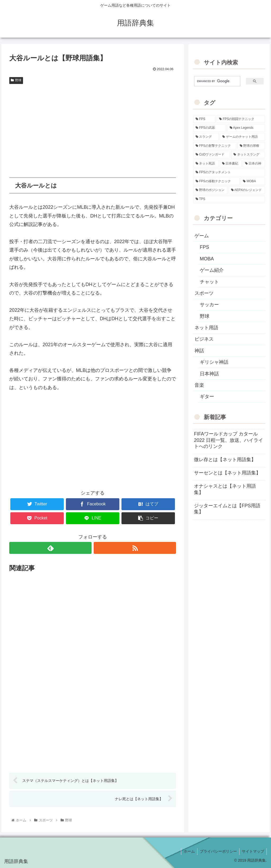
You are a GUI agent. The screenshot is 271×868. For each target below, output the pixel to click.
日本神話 (209, 374)
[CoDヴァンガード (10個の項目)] (212, 155)
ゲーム (202, 236)
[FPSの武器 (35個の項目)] (210, 128)
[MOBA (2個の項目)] (253, 181)
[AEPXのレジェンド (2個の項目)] (247, 190)
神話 (199, 351)
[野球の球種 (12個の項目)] (251, 146)
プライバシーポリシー (218, 852)
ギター (207, 397)
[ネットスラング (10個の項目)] (248, 155)
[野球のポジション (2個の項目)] (210, 190)
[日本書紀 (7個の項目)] (231, 164)
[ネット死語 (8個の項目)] (206, 164)
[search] (215, 81)
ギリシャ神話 (214, 362)
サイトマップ (253, 852)
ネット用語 (206, 328)
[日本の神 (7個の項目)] (254, 164)
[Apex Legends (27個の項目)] (246, 128)
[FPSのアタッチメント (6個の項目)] (229, 172)
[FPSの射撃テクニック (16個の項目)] (215, 146)
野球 (16, 80)
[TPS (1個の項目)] (229, 199)
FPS (204, 247)
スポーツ (204, 293)
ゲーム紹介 (212, 270)
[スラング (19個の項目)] (206, 137)
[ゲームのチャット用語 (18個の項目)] (242, 137)
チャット (209, 282)
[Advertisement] (93, 126)
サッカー (209, 305)
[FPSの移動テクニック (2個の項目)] (216, 181)
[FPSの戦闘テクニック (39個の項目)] (241, 119)
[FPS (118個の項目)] (204, 119)
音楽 (199, 385)
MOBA (207, 259)
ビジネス (204, 339)
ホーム (188, 852)
